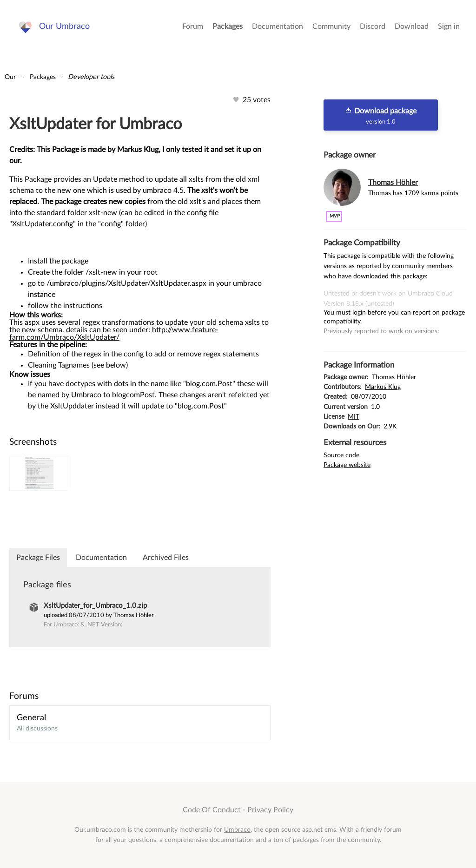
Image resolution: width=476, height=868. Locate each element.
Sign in (449, 28)
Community (331, 28)
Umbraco (237, 830)
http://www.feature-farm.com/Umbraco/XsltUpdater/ (114, 334)
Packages (228, 28)
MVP (335, 216)
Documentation (278, 28)
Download (412, 28)
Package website (347, 465)
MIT (354, 417)
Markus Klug (383, 387)
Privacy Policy (270, 810)
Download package (381, 116)
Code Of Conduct (212, 810)
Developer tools (91, 77)
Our (10, 77)
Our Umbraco (65, 28)
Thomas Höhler (393, 183)
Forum (193, 28)
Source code (341, 455)
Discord (373, 28)
